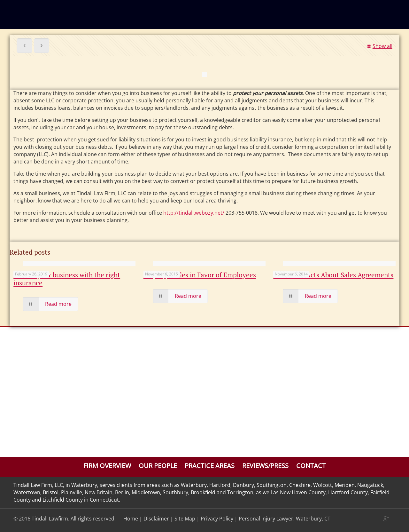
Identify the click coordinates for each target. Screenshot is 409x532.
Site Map (185, 519)
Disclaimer (156, 519)
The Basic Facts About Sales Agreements (333, 275)
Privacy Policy (217, 519)
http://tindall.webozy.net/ (194, 213)
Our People (158, 466)
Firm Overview (107, 466)
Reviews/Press (265, 466)
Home (131, 519)
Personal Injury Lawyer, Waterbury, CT (285, 519)
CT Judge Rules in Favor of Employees (200, 275)
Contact (311, 466)
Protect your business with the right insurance (67, 279)
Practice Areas (210, 466)
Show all (379, 46)
